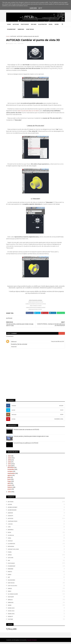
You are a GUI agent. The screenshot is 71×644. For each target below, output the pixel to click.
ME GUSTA (61, 407)
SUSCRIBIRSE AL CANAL (59, 421)
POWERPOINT (18, 29)
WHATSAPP (11, 599)
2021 (10, 458)
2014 (10, 466)
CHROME (10, 526)
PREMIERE (11, 571)
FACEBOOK (14, 408)
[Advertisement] (36, 387)
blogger (61, 335)
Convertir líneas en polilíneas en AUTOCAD (26, 445)
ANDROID (11, 515)
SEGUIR (62, 412)
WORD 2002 (11, 613)
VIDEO (10, 593)
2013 (10, 468)
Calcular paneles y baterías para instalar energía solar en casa (31, 438)
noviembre (11, 471)
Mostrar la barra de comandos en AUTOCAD (27, 431)
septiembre (12, 475)
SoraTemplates (16, 642)
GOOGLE (10, 543)
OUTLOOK (11, 559)
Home (9, 24)
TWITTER (14, 412)
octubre (10, 473)
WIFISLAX (10, 601)
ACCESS (10, 506)
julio (9, 479)
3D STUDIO (11, 504)
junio (9, 481)
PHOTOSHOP (25, 24)
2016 (10, 462)
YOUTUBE (14, 421)
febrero (10, 489)
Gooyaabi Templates (32, 642)
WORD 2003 (11, 615)
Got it (40, 8)
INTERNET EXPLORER (14, 551)
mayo (10, 483)
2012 (10, 494)
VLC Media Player (13, 596)
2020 (10, 460)
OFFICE (10, 557)
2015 (10, 464)
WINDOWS (27, 29)
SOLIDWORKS (12, 582)
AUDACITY (11, 517)
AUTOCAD (16, 24)
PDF (9, 562)
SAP (9, 579)
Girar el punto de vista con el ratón (28, 111)
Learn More (33, 8)
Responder (14, 348)
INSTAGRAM (14, 417)
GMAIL (10, 540)
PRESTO (10, 573)
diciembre (11, 469)
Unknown (14, 343)
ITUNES (10, 554)
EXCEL (51, 24)
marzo (10, 487)
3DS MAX (34, 24)
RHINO (10, 576)
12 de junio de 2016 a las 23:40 (57, 343)
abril (9, 485)
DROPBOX (11, 531)
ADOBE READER (12, 512)
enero (10, 491)
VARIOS (10, 590)
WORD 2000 (11, 610)
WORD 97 (11, 618)
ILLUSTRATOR (43, 24)
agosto (10, 477)
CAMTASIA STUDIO (13, 523)
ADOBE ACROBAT (13, 509)
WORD (9, 29)
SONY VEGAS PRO (13, 587)
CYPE (9, 529)
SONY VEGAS (36, 29)
